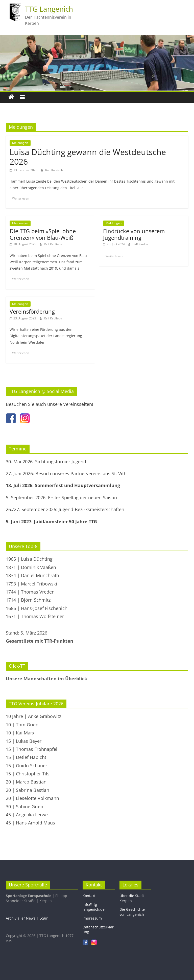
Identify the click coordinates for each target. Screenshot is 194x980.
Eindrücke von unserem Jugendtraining (134, 234)
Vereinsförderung (32, 311)
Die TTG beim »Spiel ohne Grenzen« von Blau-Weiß (43, 234)
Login (44, 918)
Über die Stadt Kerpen (132, 898)
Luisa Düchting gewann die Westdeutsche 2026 (88, 157)
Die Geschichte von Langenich (132, 912)
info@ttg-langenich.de (94, 907)
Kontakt (89, 896)
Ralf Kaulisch (54, 170)
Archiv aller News (21, 918)
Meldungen (20, 143)
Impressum (92, 918)
